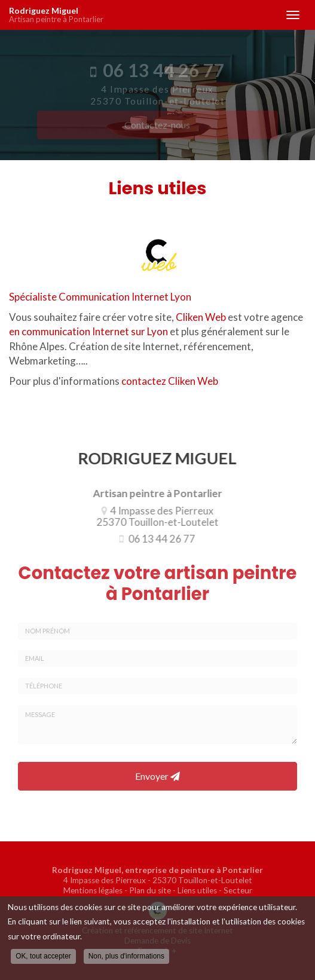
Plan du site (150, 890)
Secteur (238, 890)
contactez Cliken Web (170, 381)
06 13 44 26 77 (158, 539)
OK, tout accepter (43, 956)
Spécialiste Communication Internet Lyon (100, 297)
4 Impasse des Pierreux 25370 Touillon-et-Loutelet (154, 516)
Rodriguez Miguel (141, 15)
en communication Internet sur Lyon (88, 331)
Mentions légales (93, 890)
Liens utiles (197, 890)
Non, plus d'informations (126, 956)
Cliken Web (201, 317)
